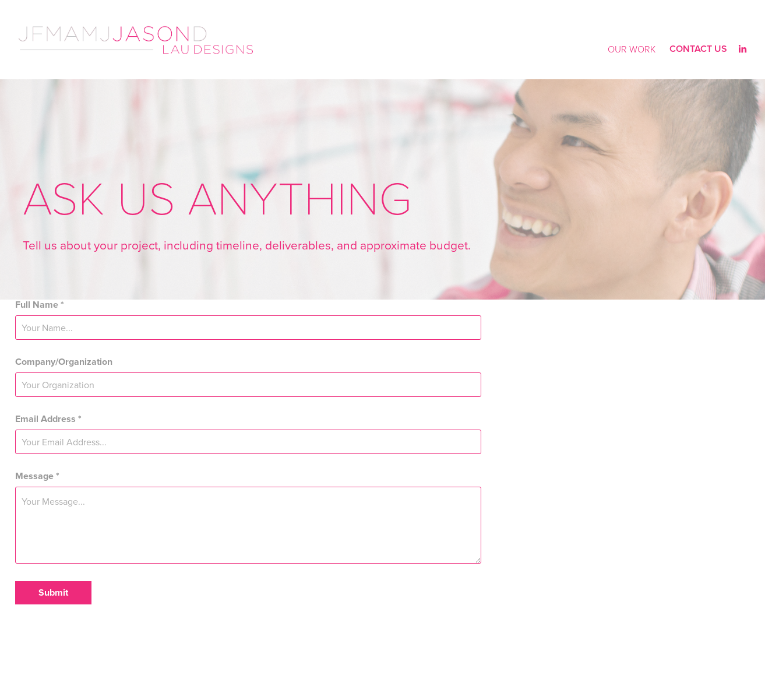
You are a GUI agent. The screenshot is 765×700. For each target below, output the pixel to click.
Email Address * (48, 419)
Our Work (632, 49)
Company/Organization (64, 362)
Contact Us (698, 49)
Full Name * (40, 305)
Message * (37, 476)
